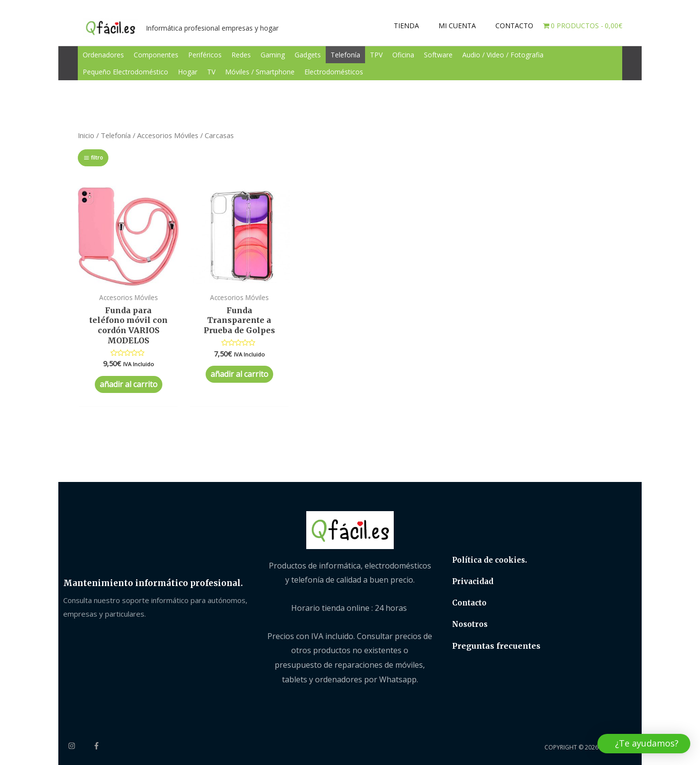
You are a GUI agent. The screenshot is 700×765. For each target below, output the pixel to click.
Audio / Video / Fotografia (503, 55)
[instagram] (80, 746)
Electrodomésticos (334, 72)
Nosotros (470, 624)
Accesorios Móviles (168, 135)
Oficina (403, 55)
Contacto (469, 603)
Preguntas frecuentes (496, 646)
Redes (241, 55)
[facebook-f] (98, 746)
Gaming (273, 55)
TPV (376, 55)
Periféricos (205, 55)
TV (211, 72)
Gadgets (308, 55)
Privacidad (473, 581)
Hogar (188, 72)
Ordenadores (103, 55)
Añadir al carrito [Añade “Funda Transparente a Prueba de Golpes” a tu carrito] (239, 374)
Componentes (156, 55)
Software (438, 55)
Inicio (86, 135)
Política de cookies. (490, 560)
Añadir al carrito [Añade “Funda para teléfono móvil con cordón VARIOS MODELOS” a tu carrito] (129, 384)
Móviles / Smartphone (260, 72)
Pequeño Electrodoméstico (125, 72)
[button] (644, 744)
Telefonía (345, 55)
